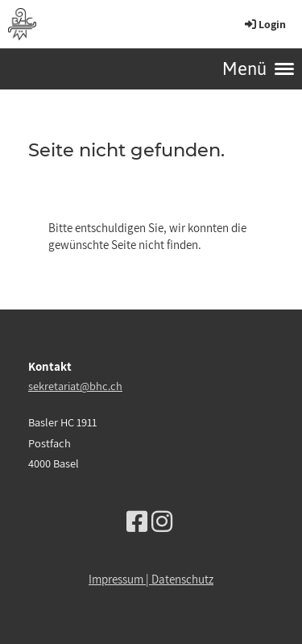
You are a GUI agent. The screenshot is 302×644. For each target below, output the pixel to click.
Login (264, 24)
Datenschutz (182, 579)
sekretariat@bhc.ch (75, 386)
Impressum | (120, 579)
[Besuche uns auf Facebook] (137, 521)
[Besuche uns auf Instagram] (162, 521)
